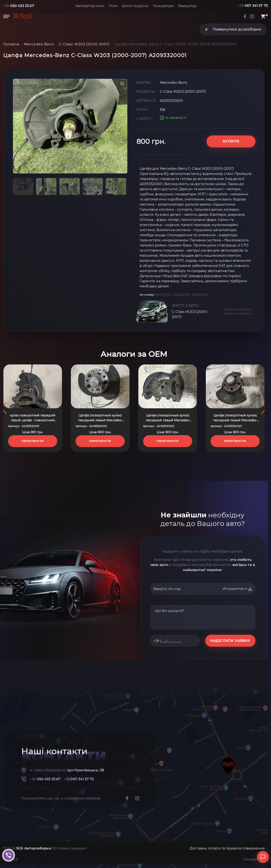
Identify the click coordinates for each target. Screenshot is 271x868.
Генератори (163, 6)
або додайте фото (237, 589)
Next (264, 408)
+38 (19, 6)
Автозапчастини (90, 6)
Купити (231, 141)
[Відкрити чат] (263, 857)
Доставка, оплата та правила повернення (238, 311)
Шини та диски (135, 6)
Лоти (113, 6)
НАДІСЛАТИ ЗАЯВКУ (230, 641)
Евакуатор (187, 6)
